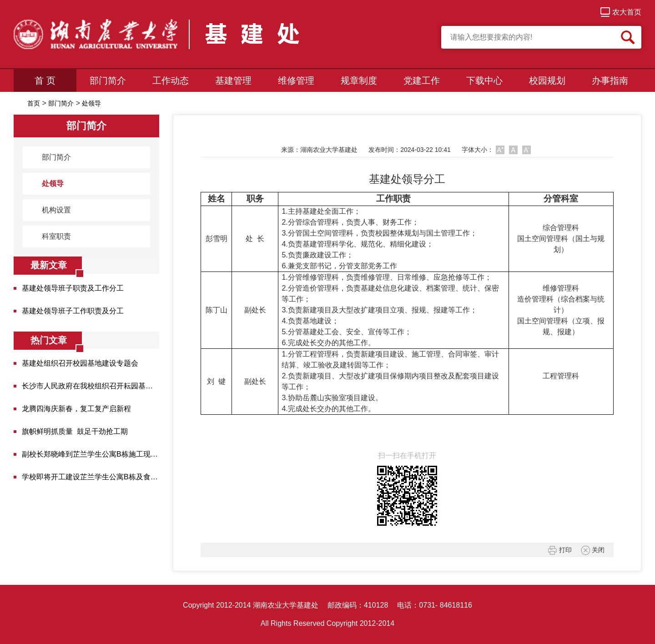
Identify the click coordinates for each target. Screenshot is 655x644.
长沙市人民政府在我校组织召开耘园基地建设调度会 (91, 386)
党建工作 (422, 80)
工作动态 (171, 80)
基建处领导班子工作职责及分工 (73, 311)
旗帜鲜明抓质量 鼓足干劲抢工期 (75, 431)
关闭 (593, 550)
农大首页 (621, 12)
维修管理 (296, 80)
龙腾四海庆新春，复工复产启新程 (76, 409)
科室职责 (51, 236)
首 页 (45, 80)
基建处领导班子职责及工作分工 (73, 288)
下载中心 (484, 80)
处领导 (91, 103)
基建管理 (233, 80)
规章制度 (359, 80)
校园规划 (547, 80)
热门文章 (49, 340)
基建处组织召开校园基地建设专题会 (80, 363)
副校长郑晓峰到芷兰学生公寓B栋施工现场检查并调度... (91, 454)
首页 (34, 103)
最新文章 (49, 265)
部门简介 (108, 80)
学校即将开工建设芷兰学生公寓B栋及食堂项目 (91, 477)
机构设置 (51, 210)
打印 (560, 550)
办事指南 (610, 80)
